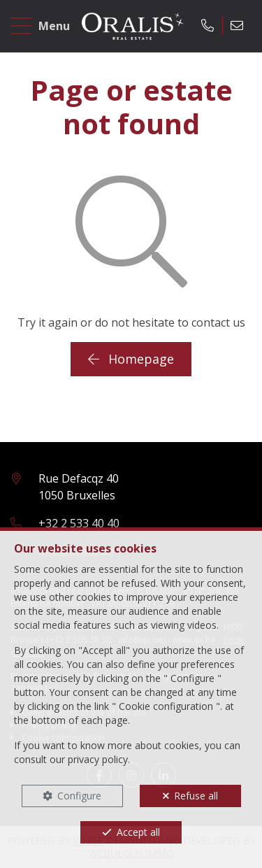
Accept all (138, 832)
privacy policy (98, 759)
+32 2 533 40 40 (79, 523)
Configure (79, 796)
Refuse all (196, 796)
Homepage (131, 359)
